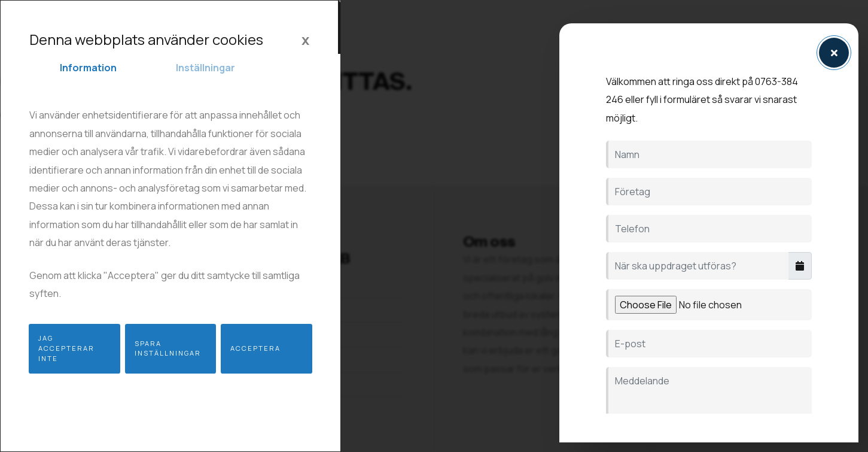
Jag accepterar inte (66, 348)
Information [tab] (88, 68)
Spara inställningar (168, 348)
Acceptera (255, 348)
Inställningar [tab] (205, 68)
